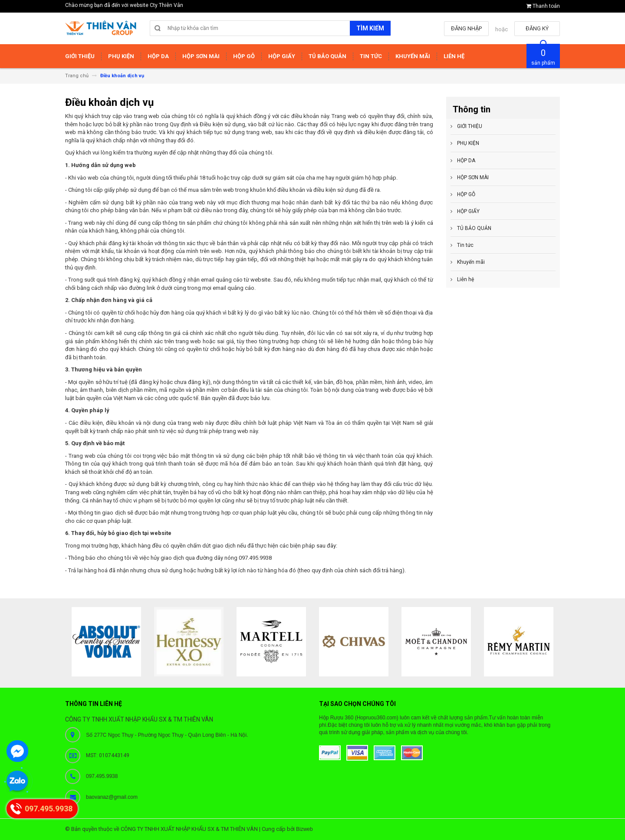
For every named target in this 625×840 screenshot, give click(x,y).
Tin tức (465, 245)
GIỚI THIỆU (470, 126)
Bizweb (304, 829)
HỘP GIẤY (468, 211)
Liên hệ (465, 279)
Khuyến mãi (471, 262)
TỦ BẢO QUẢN (474, 228)
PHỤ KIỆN (468, 143)
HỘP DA (466, 161)
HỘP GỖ (466, 194)
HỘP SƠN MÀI (473, 177)
